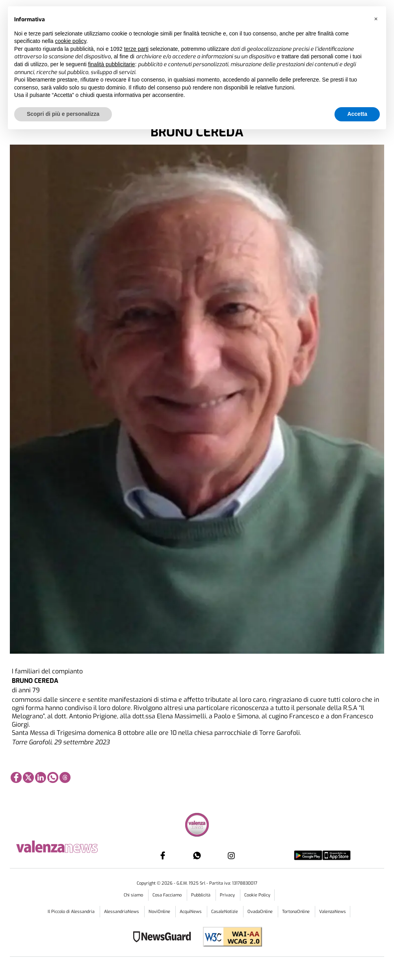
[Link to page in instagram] (231, 855)
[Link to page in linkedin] (41, 777)
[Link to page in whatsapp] (53, 777)
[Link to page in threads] (65, 777)
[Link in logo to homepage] (69, 846)
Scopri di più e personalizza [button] (63, 114)
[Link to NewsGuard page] (164, 938)
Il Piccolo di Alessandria (72, 912)
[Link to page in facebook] (16, 777)
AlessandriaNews (122, 912)
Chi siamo (134, 895)
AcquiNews (191, 912)
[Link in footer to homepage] (197, 826)
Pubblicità (201, 895)
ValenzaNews (333, 912)
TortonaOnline (296, 912)
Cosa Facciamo (168, 895)
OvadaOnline (261, 912)
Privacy (228, 895)
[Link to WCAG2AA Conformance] (230, 938)
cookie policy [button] (71, 41)
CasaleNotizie (225, 912)
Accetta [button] (357, 114)
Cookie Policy (257, 895)
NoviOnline (160, 912)
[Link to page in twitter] (28, 777)
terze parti (136, 49)
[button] (376, 19)
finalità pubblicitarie (112, 64)
